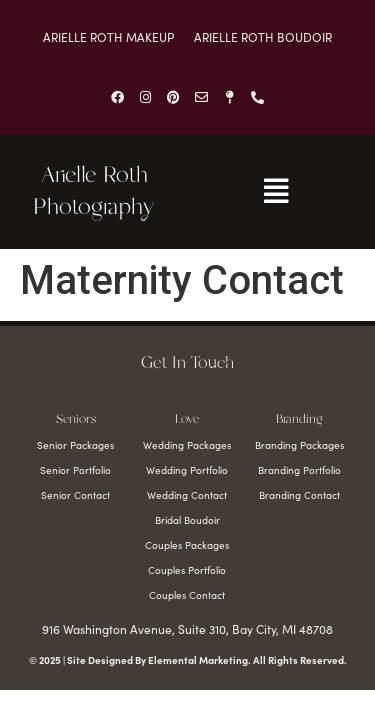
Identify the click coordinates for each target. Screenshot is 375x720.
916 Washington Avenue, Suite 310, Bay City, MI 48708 (187, 628)
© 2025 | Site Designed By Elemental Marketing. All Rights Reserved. (188, 660)
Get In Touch (187, 363)
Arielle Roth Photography (94, 192)
